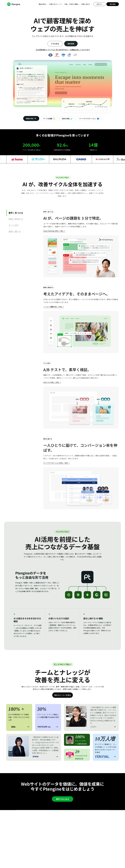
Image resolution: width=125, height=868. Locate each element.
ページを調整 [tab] (49, 118)
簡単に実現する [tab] (16, 219)
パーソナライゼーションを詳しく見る (56, 463)
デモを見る (55, 44)
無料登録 (113, 4)
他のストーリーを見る (63, 695)
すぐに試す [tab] (14, 225)
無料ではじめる (63, 799)
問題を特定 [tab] (31, 118)
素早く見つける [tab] (16, 213)
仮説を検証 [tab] (67, 118)
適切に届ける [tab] (15, 232)
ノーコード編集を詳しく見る (53, 307)
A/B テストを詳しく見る (51, 382)
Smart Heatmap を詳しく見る (53, 231)
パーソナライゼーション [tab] (89, 118)
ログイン (100, 4)
